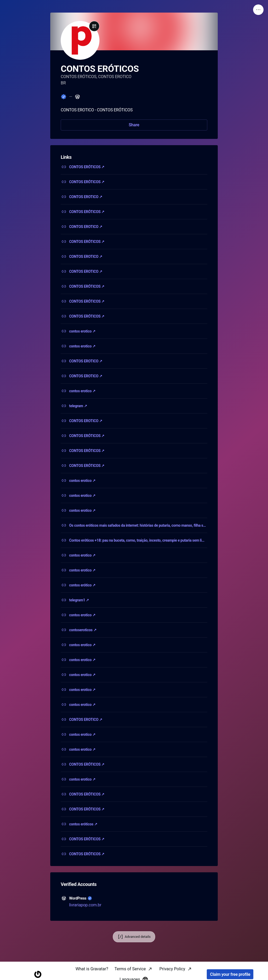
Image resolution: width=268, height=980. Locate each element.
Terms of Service (130, 969)
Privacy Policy (172, 969)
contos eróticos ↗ (83, 824)
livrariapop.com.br (85, 905)
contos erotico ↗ (82, 331)
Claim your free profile (230, 974)
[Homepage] (38, 974)
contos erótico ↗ (82, 585)
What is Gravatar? (92, 969)
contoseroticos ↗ (83, 630)
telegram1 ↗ (79, 600)
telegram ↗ (78, 406)
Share (134, 125)
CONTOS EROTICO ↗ (86, 197)
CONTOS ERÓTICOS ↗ (87, 167)
